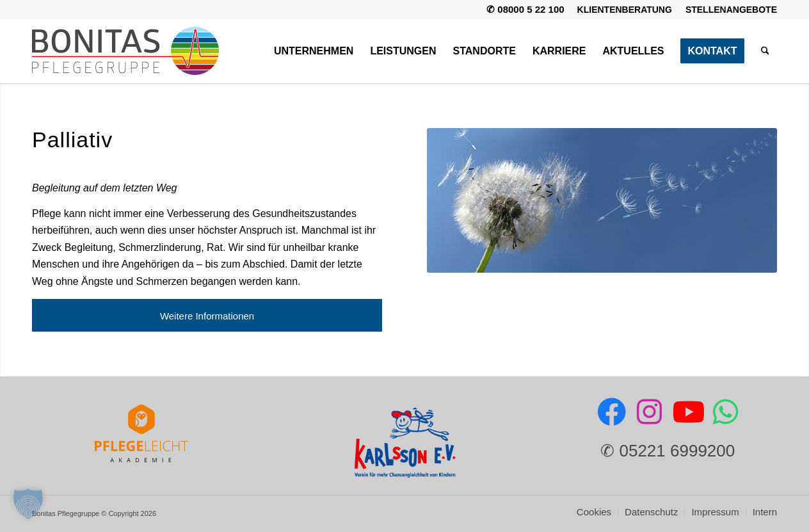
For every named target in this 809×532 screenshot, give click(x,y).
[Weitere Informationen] (207, 316)
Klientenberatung (625, 10)
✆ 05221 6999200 (668, 451)
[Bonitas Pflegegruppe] (125, 51)
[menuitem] (625, 10)
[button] (28, 504)
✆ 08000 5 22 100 (525, 9)
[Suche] (765, 51)
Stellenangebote (731, 10)
